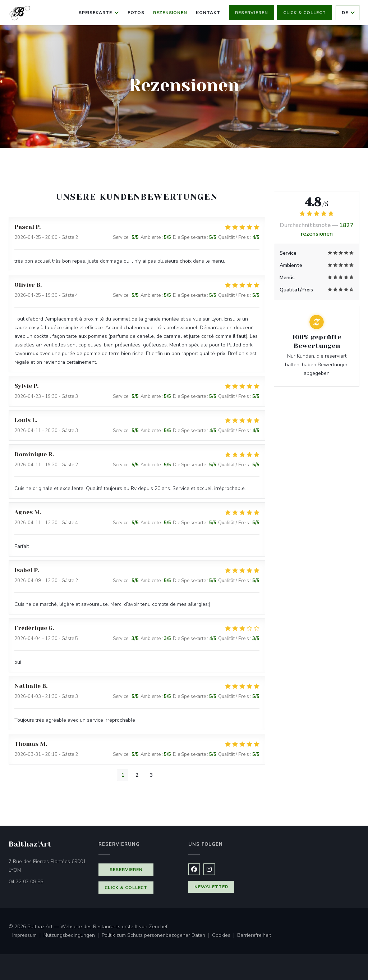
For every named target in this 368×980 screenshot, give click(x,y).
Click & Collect (305, 13)
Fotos (136, 13)
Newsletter (211, 887)
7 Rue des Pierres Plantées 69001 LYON (47, 866)
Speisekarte (99, 13)
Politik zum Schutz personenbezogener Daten (157, 936)
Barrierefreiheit (254, 936)
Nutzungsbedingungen (73, 936)
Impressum (28, 936)
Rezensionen (170, 13)
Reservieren (252, 13)
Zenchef (158, 927)
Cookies (225, 936)
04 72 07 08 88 (26, 882)
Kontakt (208, 13)
